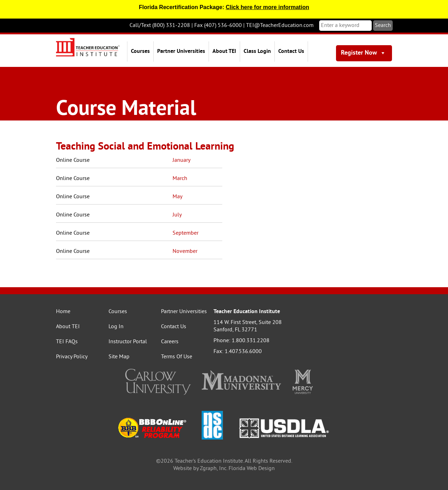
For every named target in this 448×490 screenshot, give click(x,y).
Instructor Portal (128, 342)
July (177, 215)
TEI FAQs (67, 342)
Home (63, 312)
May (177, 197)
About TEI (224, 51)
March (180, 179)
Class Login (257, 51)
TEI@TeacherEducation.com (280, 26)
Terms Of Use (177, 357)
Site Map (119, 357)
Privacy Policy (72, 357)
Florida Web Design (252, 469)
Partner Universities (181, 51)
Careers (170, 342)
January (181, 160)
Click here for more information (267, 7)
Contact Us (291, 51)
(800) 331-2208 (171, 26)
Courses (140, 51)
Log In (116, 327)
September (185, 233)
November (185, 251)
